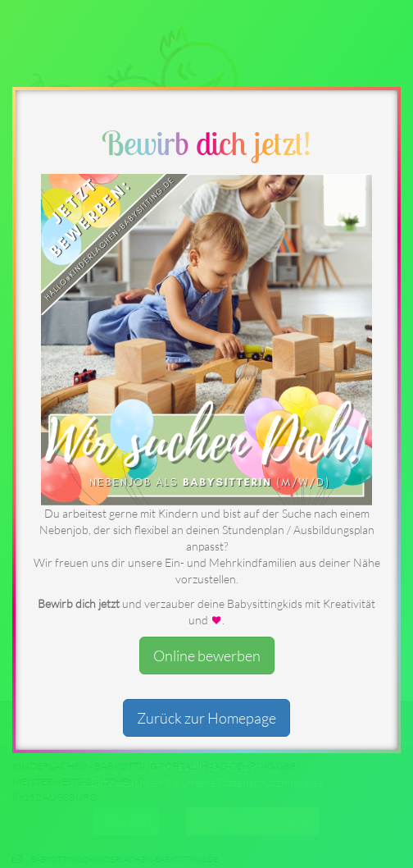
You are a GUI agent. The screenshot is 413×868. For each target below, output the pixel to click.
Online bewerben (207, 656)
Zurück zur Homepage (206, 718)
